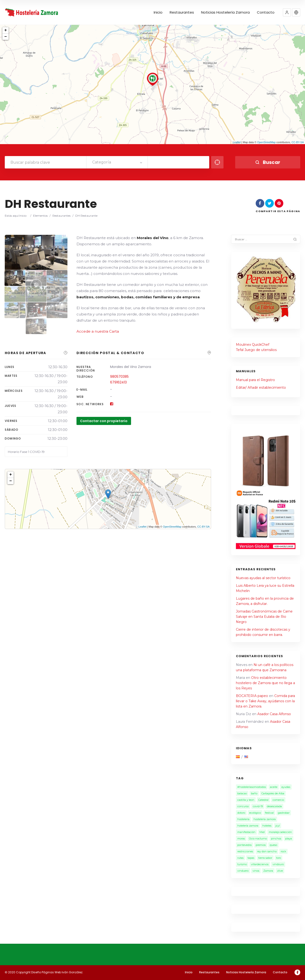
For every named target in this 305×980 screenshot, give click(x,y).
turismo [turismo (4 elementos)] (242, 864)
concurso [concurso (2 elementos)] (243, 806)
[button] (287, 12)
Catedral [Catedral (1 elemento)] (263, 800)
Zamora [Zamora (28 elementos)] (268, 871)
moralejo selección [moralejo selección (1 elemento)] (280, 832)
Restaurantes (182, 12)
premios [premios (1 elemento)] (261, 845)
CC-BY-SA (298, 142)
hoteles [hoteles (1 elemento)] (267, 826)
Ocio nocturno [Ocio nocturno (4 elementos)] (258, 839)
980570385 (119, 377)
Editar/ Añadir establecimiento (261, 388)
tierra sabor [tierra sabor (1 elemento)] (265, 858)
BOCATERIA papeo (252, 696)
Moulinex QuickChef (253, 345)
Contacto (266, 12)
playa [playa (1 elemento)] (289, 839)
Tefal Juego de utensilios (256, 350)
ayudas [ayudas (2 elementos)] (286, 787)
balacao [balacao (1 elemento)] (242, 793)
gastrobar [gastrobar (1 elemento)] (284, 813)
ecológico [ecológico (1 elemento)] (255, 813)
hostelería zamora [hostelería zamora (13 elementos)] (265, 819)
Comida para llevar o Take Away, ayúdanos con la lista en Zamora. (265, 701)
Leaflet (237, 142)
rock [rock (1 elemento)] (283, 851)
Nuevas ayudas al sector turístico (263, 578)
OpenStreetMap (266, 142)
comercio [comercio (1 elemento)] (278, 800)
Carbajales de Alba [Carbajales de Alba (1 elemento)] (273, 793)
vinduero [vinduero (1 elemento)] (243, 871)
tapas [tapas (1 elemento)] (251, 858)
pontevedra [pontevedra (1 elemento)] (244, 845)
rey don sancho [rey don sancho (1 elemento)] (267, 851)
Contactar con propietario (104, 421)
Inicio (158, 12)
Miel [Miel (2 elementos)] (262, 832)
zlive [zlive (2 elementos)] (280, 871)
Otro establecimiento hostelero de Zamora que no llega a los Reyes (265, 683)
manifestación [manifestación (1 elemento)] (246, 832)
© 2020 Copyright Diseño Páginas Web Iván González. (44, 972)
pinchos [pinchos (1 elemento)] (276, 839)
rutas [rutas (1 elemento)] (240, 858)
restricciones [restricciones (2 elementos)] (245, 851)
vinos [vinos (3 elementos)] (256, 871)
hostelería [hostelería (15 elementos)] (243, 819)
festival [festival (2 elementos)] (269, 813)
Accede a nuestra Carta (98, 331)
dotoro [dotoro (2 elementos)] (241, 813)
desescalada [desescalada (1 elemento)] (274, 806)
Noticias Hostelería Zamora (225, 12)
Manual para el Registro (255, 380)
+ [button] (6, 30)
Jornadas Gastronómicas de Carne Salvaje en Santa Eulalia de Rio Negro (264, 617)
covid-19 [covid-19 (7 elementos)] (258, 806)
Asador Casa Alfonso (274, 714)
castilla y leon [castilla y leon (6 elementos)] (246, 800)
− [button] (6, 37)
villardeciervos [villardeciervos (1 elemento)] (260, 864)
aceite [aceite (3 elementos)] (274, 787)
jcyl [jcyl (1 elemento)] (278, 826)
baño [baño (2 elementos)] (254, 793)
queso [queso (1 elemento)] (273, 845)
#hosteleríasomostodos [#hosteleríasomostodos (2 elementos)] (252, 787)
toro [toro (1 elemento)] (279, 858)
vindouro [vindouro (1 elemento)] (278, 864)
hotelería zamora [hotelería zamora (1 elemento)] (248, 826)
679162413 (118, 382)
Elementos (40, 216)
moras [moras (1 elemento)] (241, 839)
